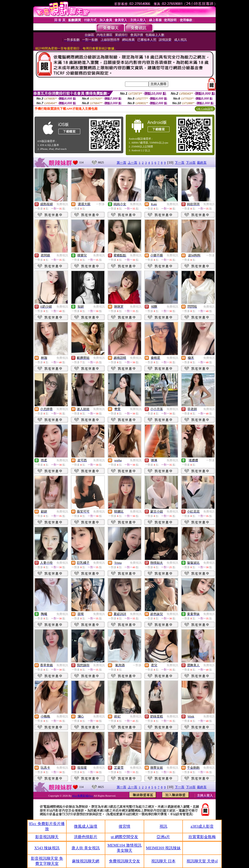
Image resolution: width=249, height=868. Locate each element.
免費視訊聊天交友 (124, 861)
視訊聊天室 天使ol (202, 861)
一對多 (100, 204)
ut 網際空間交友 (124, 837)
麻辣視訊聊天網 (86, 861)
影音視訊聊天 (47, 837)
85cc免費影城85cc (83, 796)
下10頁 (191, 163)
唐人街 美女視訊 (86, 848)
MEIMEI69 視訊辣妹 (163, 848)
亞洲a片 (163, 837)
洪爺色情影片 (86, 837)
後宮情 (124, 826)
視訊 (163, 826)
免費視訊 (62, 204)
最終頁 (202, 163)
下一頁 (180, 163)
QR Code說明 (205, 109)
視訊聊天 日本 (163, 861)
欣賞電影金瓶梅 (202, 837)
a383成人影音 (202, 826)
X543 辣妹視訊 (47, 848)
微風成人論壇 (86, 826)
